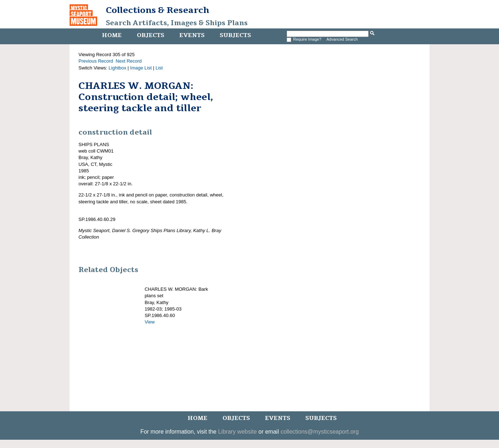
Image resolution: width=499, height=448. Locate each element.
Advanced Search (342, 39)
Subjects (235, 35)
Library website (238, 432)
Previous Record (96, 61)
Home (112, 35)
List (159, 68)
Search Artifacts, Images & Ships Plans (177, 23)
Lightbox (118, 68)
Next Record (129, 61)
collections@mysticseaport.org (320, 432)
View (150, 322)
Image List (141, 68)
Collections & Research (158, 10)
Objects (150, 35)
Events (192, 35)
